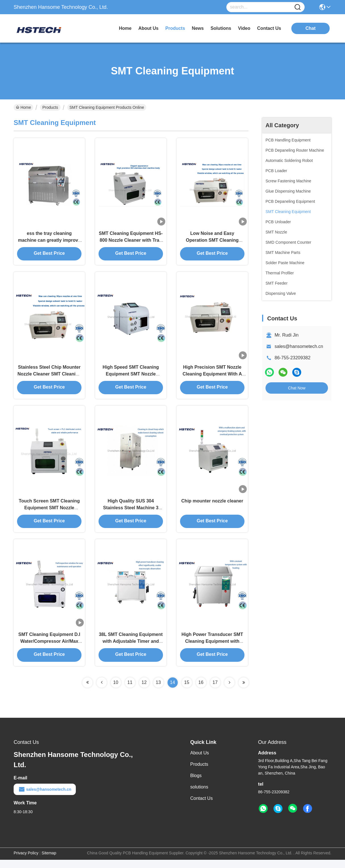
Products (50, 107)
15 (187, 691)
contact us (269, 28)
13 (158, 691)
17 (215, 691)
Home (125, 28)
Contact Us (201, 807)
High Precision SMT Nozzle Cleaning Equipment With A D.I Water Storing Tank (212, 378)
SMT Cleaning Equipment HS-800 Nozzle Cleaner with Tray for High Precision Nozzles (131, 242)
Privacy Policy (26, 861)
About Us (200, 761)
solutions (221, 28)
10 (116, 691)
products (175, 28)
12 (144, 691)
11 (130, 691)
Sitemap (49, 861)
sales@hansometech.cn (299, 346)
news (198, 28)
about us (148, 28)
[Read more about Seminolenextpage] (87, 691)
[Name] (298, 7)
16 (201, 691)
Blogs (196, 784)
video (244, 28)
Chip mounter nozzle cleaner (212, 507)
